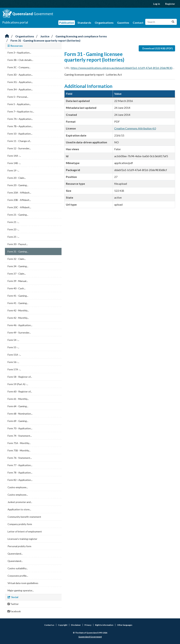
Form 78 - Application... (20, 473)
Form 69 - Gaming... (18, 421)
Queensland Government (90, 637)
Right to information (104, 625)
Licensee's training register (22, 539)
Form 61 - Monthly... (18, 399)
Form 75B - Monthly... (19, 450)
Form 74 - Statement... (20, 436)
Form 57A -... (14, 369)
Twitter (13, 604)
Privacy (88, 625)
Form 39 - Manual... (18, 281)
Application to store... (19, 509)
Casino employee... (18, 487)
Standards (84, 23)
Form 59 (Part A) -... (18, 384)
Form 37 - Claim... (17, 274)
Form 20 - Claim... (17, 178)
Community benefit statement (24, 517)
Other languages (125, 625)
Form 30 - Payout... (18, 244)
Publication (67, 23)
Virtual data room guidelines (23, 583)
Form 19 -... (13, 170)
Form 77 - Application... (20, 465)
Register (170, 4)
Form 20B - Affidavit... (19, 200)
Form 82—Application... (20, 480)
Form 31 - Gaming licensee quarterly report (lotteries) (45, 40)
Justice (45, 36)
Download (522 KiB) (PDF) (158, 48)
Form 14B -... (14, 163)
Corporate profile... (18, 576)
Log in (157, 4)
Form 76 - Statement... (20, 458)
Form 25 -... (13, 237)
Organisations (104, 23)
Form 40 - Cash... (17, 288)
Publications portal (15, 22)
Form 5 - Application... (19, 104)
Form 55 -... (13, 347)
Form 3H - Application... (20, 89)
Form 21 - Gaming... (18, 215)
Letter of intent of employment (25, 531)
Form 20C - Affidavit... (19, 207)
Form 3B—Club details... (20, 60)
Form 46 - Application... (20, 325)
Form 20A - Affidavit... (19, 193)
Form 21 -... (13, 222)
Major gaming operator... (21, 590)
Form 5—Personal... (18, 97)
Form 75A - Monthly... (19, 443)
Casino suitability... (18, 568)
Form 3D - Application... (20, 75)
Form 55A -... (14, 355)
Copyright (63, 625)
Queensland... (15, 554)
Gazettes (123, 23)
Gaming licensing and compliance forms (81, 36)
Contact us (49, 625)
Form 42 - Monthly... (18, 310)
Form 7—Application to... (21, 111)
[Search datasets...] (161, 22)
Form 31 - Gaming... (18, 251)
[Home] (7, 36)
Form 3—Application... (19, 53)
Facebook (14, 611)
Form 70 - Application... (20, 428)
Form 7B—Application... (20, 126)
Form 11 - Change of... (19, 141)
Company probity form (20, 524)
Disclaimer (76, 625)
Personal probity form (19, 546)
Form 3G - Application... (20, 82)
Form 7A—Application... (20, 119)
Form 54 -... (13, 340)
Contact (138, 23)
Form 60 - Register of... (20, 391)
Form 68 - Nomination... (20, 414)
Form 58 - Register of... (20, 377)
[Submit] (173, 22)
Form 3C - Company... (19, 67)
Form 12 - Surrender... (19, 148)
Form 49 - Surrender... (19, 333)
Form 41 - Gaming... (18, 296)
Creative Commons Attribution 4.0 (135, 128)
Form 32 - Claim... (17, 259)
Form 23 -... (13, 229)
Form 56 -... (13, 362)
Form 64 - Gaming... (18, 406)
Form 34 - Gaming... (18, 266)
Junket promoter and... (20, 502)
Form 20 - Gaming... (18, 185)
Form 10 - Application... (20, 134)
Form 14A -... (14, 156)
